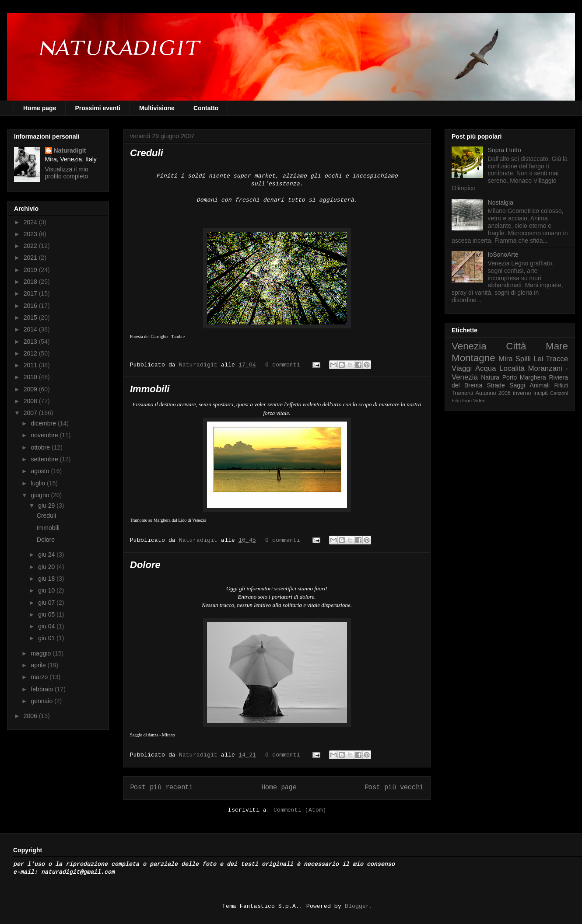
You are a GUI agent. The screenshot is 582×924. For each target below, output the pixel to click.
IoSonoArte (503, 255)
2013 (31, 342)
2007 (31, 413)
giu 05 (47, 614)
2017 (31, 293)
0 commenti (283, 365)
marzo (40, 677)
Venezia (469, 346)
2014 (31, 329)
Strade (496, 385)
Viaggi (462, 368)
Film (456, 401)
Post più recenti (161, 788)
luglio (39, 483)
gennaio (42, 701)
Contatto (206, 108)
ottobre (41, 447)
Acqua (486, 368)
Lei (538, 359)
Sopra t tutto (505, 150)
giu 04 (47, 626)
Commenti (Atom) (300, 810)
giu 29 (47, 506)
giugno (41, 495)
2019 (31, 270)
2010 (31, 377)
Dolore (145, 565)
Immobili (150, 389)
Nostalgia (501, 202)
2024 (31, 222)
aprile (39, 665)
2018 (31, 282)
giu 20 (47, 567)
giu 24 (47, 554)
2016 (31, 306)
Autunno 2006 (493, 393)
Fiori (467, 401)
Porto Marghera (524, 377)
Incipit (541, 393)
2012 (31, 353)
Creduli (147, 153)
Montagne (473, 358)
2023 (31, 234)
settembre (45, 459)
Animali (540, 385)
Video (479, 401)
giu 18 (47, 579)
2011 (31, 365)
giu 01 (47, 638)
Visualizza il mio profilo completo (67, 173)
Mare (557, 346)
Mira (506, 359)
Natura (490, 377)
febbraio (42, 689)
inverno (522, 393)
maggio (42, 653)
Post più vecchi (394, 788)
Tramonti (462, 393)
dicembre (44, 423)
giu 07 (47, 603)
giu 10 (47, 590)
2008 (31, 401)
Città (516, 346)
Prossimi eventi (98, 108)
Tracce (557, 359)
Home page (40, 108)
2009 (31, 389)
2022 (31, 246)
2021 (31, 258)
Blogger (357, 906)
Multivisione (157, 108)
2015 (31, 317)
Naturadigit (200, 365)
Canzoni (559, 393)
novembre (45, 435)
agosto (41, 471)
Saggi (517, 385)
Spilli (523, 359)
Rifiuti (561, 386)
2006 (31, 716)
